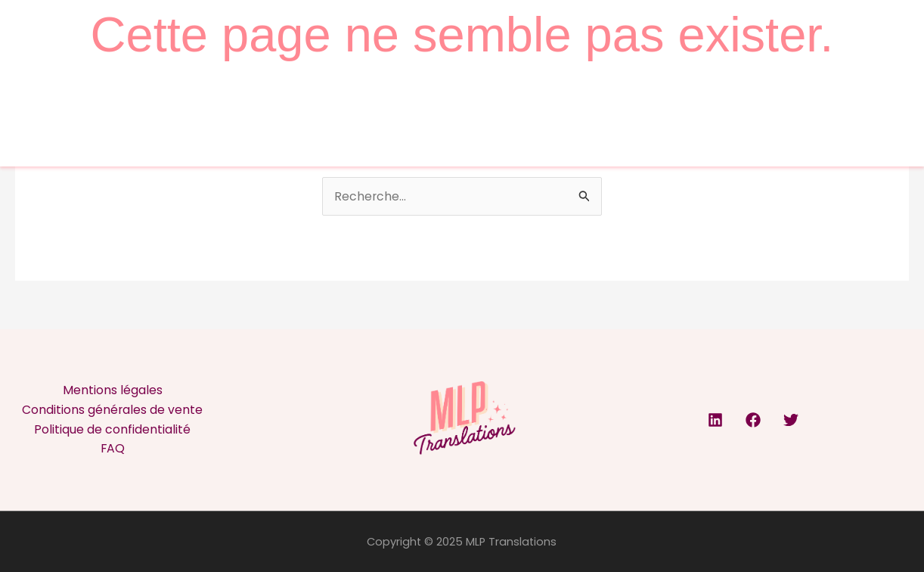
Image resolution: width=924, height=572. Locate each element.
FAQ (112, 449)
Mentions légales (113, 390)
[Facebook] (753, 421)
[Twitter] (791, 421)
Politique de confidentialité (112, 429)
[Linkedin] (715, 421)
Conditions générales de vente (113, 410)
